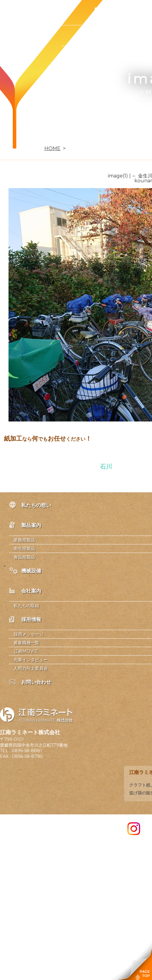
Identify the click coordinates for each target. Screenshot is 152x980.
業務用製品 (105, 35)
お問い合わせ (46, 138)
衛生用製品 (105, 56)
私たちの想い (46, 10)
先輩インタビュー (31, 660)
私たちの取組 (26, 606)
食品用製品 (105, 77)
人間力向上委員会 (31, 668)
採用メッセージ (29, 634)
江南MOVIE (26, 651)
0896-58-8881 (27, 751)
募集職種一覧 (26, 643)
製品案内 (105, 10)
